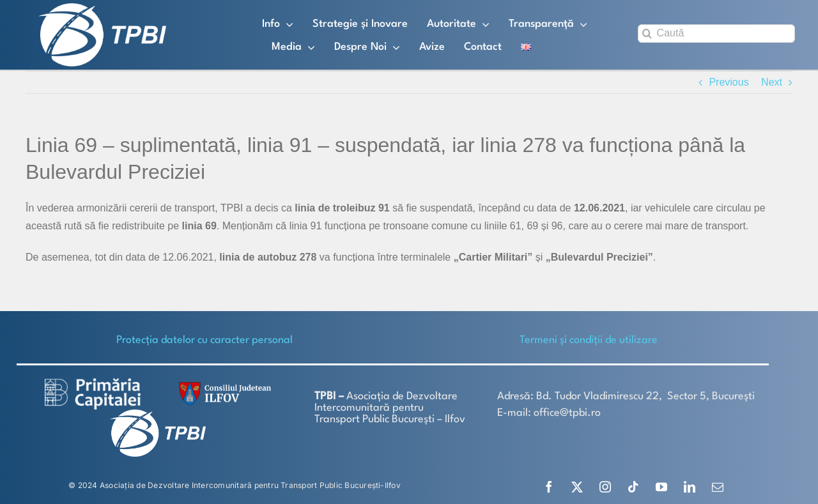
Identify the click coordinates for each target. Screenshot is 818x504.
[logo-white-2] (93, 383)
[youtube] (661, 487)
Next (772, 82)
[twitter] (577, 487)
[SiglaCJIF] (223, 385)
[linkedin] (690, 487)
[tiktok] (633, 487)
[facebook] (549, 487)
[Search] (647, 34)
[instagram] (605, 487)
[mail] (718, 487)
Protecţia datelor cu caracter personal (204, 340)
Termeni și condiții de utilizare (589, 340)
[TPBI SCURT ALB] (102, 8)
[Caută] (716, 34)
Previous (729, 82)
